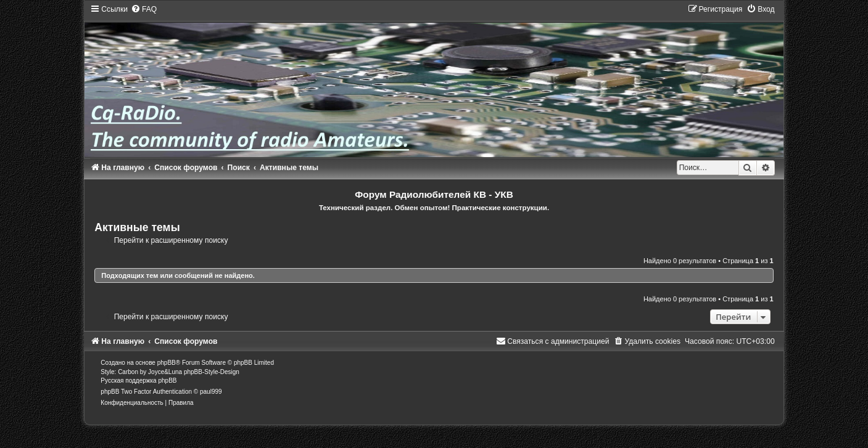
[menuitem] (144, 9)
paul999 (211, 392)
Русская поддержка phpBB (138, 381)
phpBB (167, 363)
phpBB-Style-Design (212, 372)
